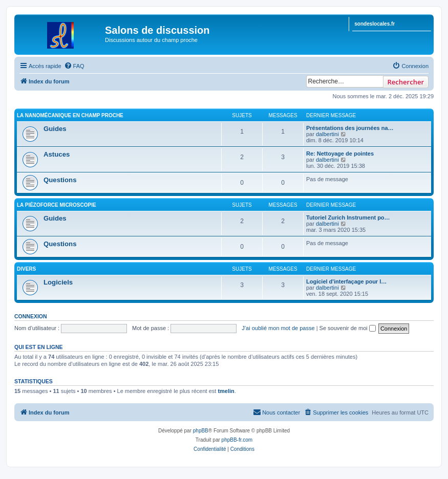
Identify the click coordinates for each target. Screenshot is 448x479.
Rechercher (406, 82)
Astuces (57, 154)
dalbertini (327, 134)
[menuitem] (74, 66)
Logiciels (58, 282)
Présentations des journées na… (350, 128)
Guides (55, 129)
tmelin (226, 391)
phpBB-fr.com (237, 440)
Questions (60, 180)
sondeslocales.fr (375, 24)
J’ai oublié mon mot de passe (278, 328)
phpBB (201, 431)
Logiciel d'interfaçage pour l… (346, 281)
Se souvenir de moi (348, 328)
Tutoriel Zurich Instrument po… (348, 217)
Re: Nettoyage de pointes (340, 154)
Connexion (31, 316)
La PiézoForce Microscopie (57, 205)
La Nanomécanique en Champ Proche (70, 115)
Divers (26, 269)
